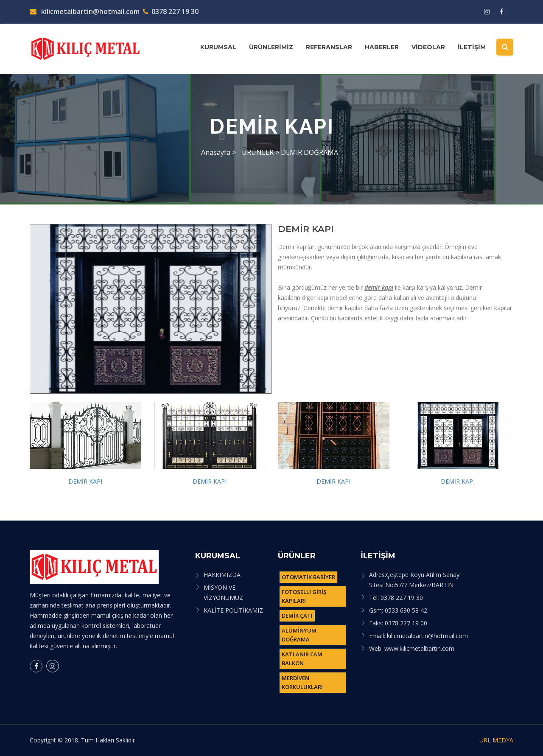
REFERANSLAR (329, 47)
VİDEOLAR (428, 47)
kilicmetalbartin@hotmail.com (85, 11)
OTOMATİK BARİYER (308, 577)
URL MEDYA (496, 740)
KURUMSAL (218, 47)
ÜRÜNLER (259, 152)
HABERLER (382, 47)
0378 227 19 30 (171, 11)
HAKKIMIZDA (222, 575)
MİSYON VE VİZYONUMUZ (223, 592)
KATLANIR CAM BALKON (302, 659)
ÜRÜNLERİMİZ (271, 47)
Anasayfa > (218, 152)
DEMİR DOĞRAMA (309, 152)
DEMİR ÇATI (297, 616)
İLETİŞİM (472, 47)
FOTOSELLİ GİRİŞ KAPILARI (304, 596)
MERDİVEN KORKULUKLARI (302, 682)
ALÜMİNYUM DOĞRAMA (299, 635)
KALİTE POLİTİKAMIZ (233, 610)
